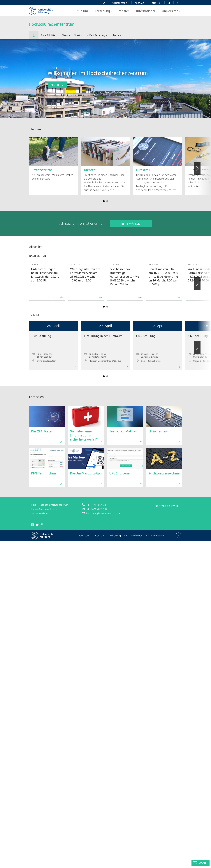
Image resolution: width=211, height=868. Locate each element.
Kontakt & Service (167, 506)
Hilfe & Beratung (98, 36)
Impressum (84, 536)
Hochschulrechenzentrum (35, 37)
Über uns (118, 36)
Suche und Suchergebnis (176, 3)
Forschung (104, 11)
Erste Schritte (50, 36)
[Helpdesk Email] (201, 863)
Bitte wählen (125, 222)
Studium (84, 11)
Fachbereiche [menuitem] (121, 3)
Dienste (66, 35)
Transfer (125, 11)
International (148, 11)
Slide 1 (104, 201)
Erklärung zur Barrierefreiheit (126, 536)
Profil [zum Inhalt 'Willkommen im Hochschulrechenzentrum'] (57, 85)
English (157, 3)
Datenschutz (100, 536)
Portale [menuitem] (141, 3)
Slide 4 (107, 201)
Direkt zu (78, 35)
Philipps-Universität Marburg (45, 538)
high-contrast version (168, 3)
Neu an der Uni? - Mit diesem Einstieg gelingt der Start (53, 158)
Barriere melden (155, 536)
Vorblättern (197, 167)
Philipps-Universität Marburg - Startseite (43, 10)
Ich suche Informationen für (82, 223)
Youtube (37, 525)
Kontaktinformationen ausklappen (178, 535)
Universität (172, 11)
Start (102, 3)
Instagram (42, 525)
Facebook (32, 525)
